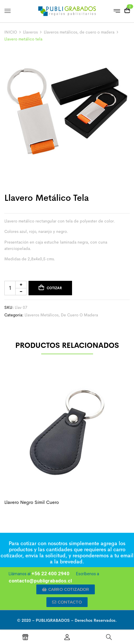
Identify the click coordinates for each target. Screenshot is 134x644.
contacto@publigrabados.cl (40, 581)
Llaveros (30, 32)
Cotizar (54, 288)
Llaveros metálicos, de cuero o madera (79, 32)
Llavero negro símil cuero (32, 502)
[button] (66, 589)
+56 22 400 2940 (50, 574)
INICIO (11, 32)
